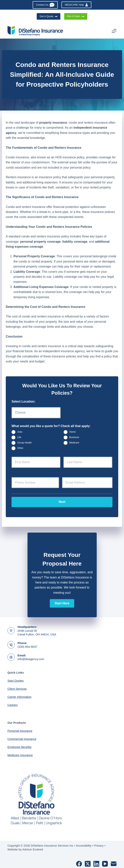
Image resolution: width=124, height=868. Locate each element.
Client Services (17, 687)
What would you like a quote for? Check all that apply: (52, 426)
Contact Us (45, 5)
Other (20, 448)
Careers (13, 703)
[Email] (114, 862)
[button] (62, 602)
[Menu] (114, 31)
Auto (20, 432)
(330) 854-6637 (27, 645)
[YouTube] (105, 862)
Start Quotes (16, 679)
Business (74, 437)
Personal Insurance (20, 729)
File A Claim (76, 16)
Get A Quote (48, 16)
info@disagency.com (31, 657)
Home (73, 432)
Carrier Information (20, 695)
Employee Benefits (20, 745)
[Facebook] (79, 862)
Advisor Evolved (33, 848)
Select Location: (25, 401)
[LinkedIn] (96, 862)
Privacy (99, 844)
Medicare (74, 443)
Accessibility (84, 844)
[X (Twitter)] (88, 862)
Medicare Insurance (20, 754)
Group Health (25, 443)
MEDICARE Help (76, 5)
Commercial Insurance (22, 737)
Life (19, 437)
